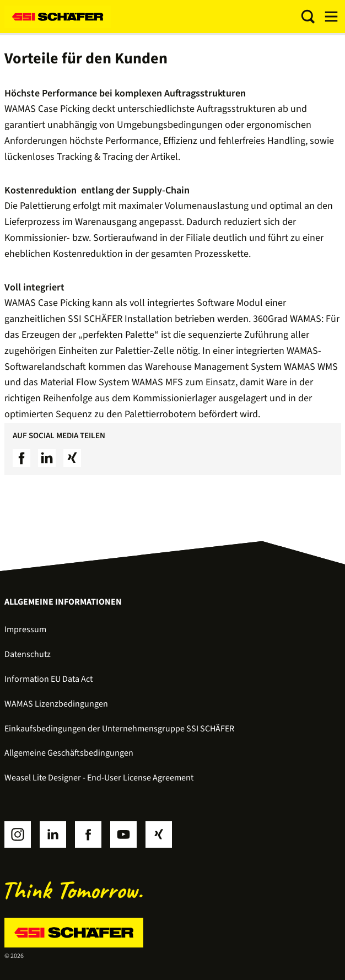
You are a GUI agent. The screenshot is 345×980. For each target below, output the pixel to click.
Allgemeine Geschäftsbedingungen (69, 753)
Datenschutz (28, 654)
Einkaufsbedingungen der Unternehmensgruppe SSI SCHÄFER (119, 729)
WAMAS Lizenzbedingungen (56, 704)
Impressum (25, 629)
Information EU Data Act (48, 679)
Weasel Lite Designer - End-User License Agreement (99, 778)
